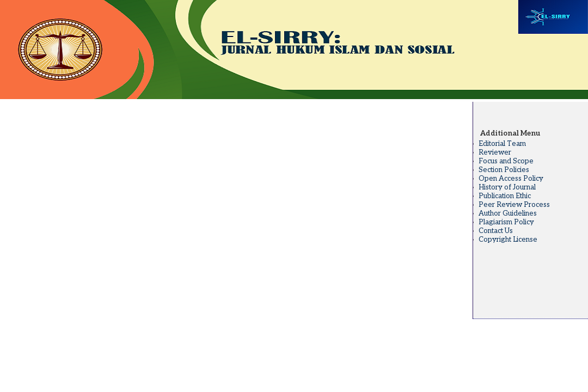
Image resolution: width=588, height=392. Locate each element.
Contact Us (496, 231)
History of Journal (507, 187)
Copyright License (508, 240)
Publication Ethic (505, 196)
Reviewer (495, 152)
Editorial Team (502, 144)
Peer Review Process (514, 205)
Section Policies (504, 170)
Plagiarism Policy (506, 222)
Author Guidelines (508, 213)
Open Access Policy (511, 179)
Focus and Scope (506, 161)
